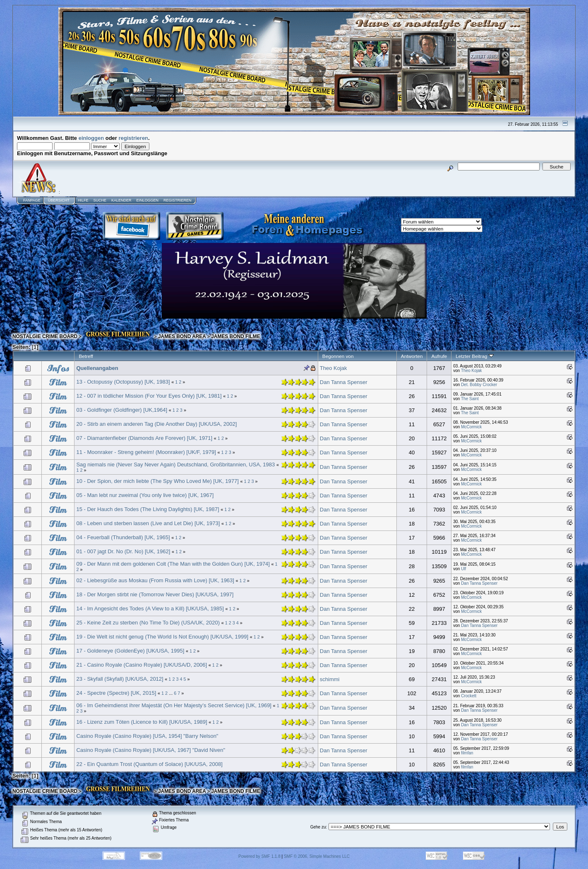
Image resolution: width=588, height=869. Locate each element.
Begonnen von (338, 356)
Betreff (86, 356)
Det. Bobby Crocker (479, 385)
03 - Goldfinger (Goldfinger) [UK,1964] (122, 410)
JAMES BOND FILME (235, 336)
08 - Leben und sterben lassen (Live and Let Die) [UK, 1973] (148, 523)
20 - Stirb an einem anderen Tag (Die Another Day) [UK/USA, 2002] (156, 424)
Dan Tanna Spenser (344, 382)
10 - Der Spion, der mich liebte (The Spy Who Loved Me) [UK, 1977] (157, 481)
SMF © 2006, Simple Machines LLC (317, 856)
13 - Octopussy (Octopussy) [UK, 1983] (123, 382)
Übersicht (59, 200)
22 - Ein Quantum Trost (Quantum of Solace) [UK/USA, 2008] (149, 764)
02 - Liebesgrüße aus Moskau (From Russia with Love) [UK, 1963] (155, 580)
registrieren (134, 138)
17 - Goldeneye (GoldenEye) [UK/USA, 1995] (130, 651)
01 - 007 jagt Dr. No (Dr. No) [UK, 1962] (123, 551)
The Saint (470, 399)
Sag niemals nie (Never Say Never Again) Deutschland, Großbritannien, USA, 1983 (175, 465)
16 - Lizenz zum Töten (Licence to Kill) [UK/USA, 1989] (142, 722)
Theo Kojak (334, 368)
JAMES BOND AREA (182, 336)
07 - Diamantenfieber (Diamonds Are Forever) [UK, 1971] (144, 438)
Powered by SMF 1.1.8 (259, 856)
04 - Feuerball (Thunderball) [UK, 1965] (123, 537)
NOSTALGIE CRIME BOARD (45, 336)
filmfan (467, 753)
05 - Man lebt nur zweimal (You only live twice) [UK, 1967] (145, 495)
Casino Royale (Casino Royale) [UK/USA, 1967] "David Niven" (151, 750)
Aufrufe (439, 356)
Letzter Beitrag (474, 356)
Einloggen (147, 200)
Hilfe (83, 200)
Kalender (121, 200)
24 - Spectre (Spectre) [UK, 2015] (116, 693)
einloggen (91, 138)
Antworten (412, 356)
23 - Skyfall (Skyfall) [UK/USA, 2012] (120, 679)
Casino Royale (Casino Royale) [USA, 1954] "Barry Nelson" (147, 736)
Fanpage (32, 200)
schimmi (330, 679)
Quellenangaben (97, 368)
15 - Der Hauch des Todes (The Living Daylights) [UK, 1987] (148, 509)
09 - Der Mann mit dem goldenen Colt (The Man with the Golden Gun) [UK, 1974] (173, 564)
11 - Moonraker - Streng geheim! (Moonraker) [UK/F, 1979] (146, 452)
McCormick (471, 427)
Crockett (469, 696)
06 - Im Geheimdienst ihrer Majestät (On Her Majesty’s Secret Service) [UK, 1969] (174, 705)
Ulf (463, 569)
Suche (100, 200)
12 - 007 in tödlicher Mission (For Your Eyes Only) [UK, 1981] (149, 396)
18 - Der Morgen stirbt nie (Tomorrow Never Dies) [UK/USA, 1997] (155, 594)
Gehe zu (318, 827)
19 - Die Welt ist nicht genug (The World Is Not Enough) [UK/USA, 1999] (162, 637)
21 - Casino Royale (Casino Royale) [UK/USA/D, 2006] (142, 665)
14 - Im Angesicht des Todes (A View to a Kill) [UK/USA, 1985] (150, 609)
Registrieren (178, 200)
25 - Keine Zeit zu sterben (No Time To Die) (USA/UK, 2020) (148, 623)
